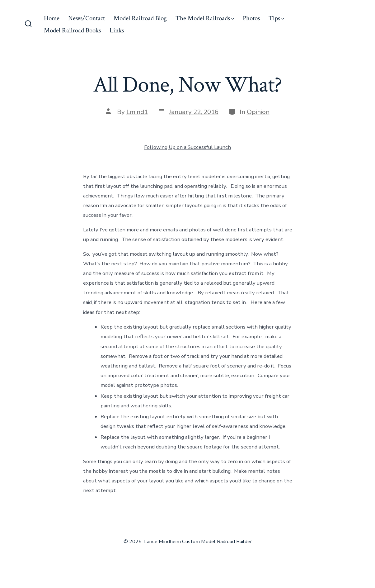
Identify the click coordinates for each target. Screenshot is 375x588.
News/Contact (87, 18)
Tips (276, 18)
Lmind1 (137, 112)
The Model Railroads (205, 18)
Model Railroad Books (72, 30)
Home (52, 18)
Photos (251, 18)
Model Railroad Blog (140, 18)
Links (117, 30)
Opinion (258, 112)
